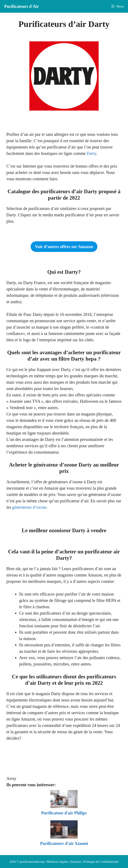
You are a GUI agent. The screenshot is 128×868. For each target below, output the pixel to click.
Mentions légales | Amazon (64, 862)
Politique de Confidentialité (101, 862)
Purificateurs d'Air (22, 6)
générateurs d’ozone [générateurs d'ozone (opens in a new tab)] (29, 507)
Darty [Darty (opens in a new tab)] (91, 153)
